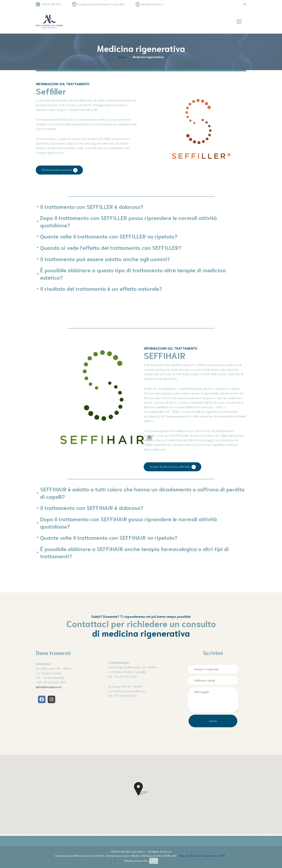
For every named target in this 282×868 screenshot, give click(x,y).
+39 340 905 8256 (125, 696)
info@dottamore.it (49, 687)
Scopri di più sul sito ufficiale (170, 466)
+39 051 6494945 (53, 678)
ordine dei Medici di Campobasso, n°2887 (202, 856)
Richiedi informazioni (57, 170)
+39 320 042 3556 (54, 682)
